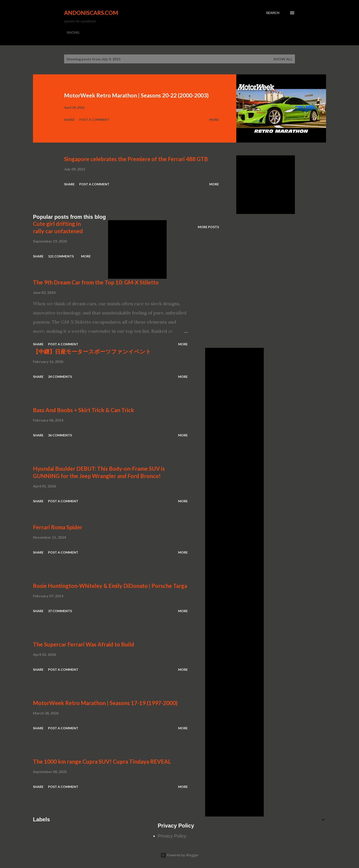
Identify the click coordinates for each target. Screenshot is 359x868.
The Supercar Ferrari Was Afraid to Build (84, 644)
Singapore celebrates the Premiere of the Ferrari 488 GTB (136, 159)
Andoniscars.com (91, 13)
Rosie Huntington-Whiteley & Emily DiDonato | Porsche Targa (110, 586)
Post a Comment (94, 120)
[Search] (273, 13)
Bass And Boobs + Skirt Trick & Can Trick (84, 410)
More (214, 120)
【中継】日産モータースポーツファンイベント (92, 351)
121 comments (61, 256)
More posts (208, 227)
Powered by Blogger (179, 855)
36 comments (60, 435)
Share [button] (69, 120)
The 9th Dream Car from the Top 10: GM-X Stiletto (96, 282)
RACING (73, 32)
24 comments (60, 377)
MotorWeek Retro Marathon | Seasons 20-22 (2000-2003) (136, 95)
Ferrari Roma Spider (58, 527)
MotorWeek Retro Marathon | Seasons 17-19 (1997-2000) (105, 703)
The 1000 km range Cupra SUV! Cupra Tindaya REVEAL (102, 761)
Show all (283, 59)
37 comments (60, 611)
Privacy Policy (172, 836)
